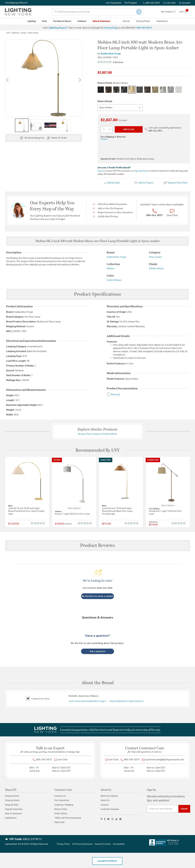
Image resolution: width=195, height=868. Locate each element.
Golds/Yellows (114, 280)
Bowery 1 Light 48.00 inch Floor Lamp (72, 514)
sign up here (141, 171)
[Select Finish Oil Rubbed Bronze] (147, 90)
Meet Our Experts (109, 796)
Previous (7, 80)
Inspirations (11, 818)
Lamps (23, 33)
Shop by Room (12, 796)
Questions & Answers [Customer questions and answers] (97, 617)
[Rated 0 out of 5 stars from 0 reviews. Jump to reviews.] (110, 62)
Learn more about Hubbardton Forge (87, 701)
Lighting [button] (31, 21)
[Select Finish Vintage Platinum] (171, 90)
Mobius (111, 269)
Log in (101, 171)
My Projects (168, 12)
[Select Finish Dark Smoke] (116, 90)
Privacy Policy (63, 844)
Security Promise (103, 844)
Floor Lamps (33, 33)
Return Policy (61, 809)
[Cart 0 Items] (185, 12)
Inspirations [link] (162, 21)
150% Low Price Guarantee (68, 818)
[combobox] (97, 12)
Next (80, 80)
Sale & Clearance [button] (101, 21)
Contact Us (60, 796)
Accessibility (119, 844)
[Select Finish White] (179, 90)
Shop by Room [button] (143, 21)
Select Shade (105, 101)
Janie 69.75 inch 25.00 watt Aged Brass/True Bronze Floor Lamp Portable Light (26, 511)
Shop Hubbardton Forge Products (126, 701)
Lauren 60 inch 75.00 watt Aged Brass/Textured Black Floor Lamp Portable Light (117, 511)
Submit (184, 809)
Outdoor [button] (82, 21)
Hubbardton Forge (111, 54)
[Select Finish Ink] (124, 90)
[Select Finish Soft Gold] (155, 90)
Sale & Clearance (13, 814)
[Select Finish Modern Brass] (132, 90)
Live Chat (169, 3)
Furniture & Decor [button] (62, 21)
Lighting (15, 33)
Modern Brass (156, 269)
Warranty (113, 395)
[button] (185, 3)
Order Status (61, 814)
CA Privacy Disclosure (82, 844)
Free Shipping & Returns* (16, 3)
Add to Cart (129, 129)
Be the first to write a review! (97, 596)
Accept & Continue (107, 861)
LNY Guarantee (114, 3)
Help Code (59, 822)
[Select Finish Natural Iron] (140, 90)
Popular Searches (14, 809)
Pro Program (131, 3)
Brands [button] (126, 21)
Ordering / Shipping (64, 805)
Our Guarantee (62, 800)
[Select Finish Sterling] (163, 90)
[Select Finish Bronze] (109, 90)
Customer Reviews (110, 809)
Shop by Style (12, 805)
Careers (105, 805)
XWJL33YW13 (32, 839)
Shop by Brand (12, 800)
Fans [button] (44, 21)
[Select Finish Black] (101, 90)
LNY (8, 33)
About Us (105, 800)
